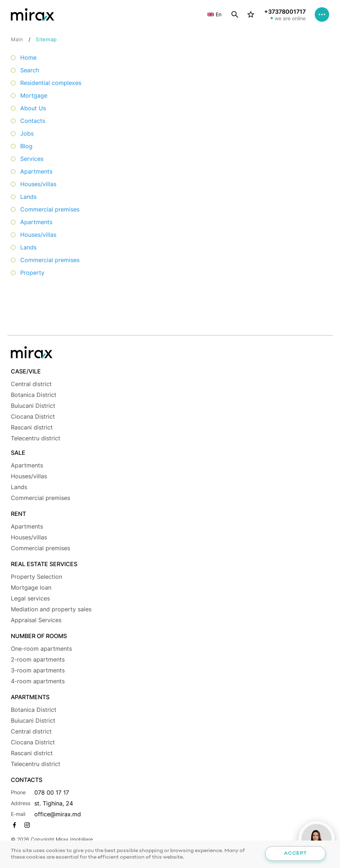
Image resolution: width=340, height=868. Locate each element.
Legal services (30, 598)
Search (30, 70)
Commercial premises (50, 209)
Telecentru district (36, 438)
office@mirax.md (58, 814)
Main (17, 39)
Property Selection (36, 577)
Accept (295, 853)
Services (32, 159)
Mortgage (34, 95)
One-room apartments (41, 649)
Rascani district (32, 427)
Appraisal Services (36, 620)
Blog (26, 146)
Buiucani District (33, 406)
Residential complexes (51, 83)
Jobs (27, 133)
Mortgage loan (31, 587)
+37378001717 (285, 12)
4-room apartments (38, 681)
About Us (33, 108)
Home (28, 57)
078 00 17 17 (52, 792)
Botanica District (34, 395)
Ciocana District (33, 416)
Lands (28, 197)
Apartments (36, 171)
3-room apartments (38, 670)
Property (32, 273)
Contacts (33, 121)
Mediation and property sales (51, 609)
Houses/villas (38, 184)
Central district (31, 384)
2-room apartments (38, 659)
